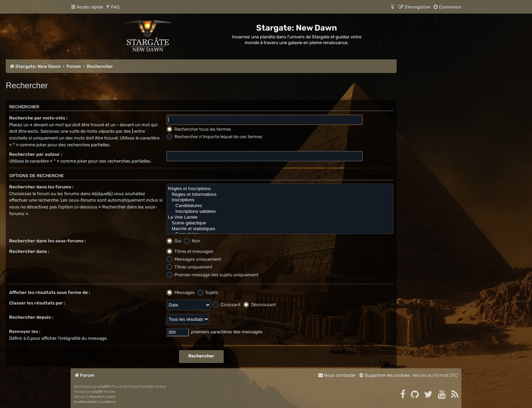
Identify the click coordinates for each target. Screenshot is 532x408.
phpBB (103, 387)
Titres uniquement (189, 267)
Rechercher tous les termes (199, 129)
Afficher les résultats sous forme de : (50, 292)
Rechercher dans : (29, 251)
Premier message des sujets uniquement (212, 275)
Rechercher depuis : (31, 317)
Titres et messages (190, 251)
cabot (111, 397)
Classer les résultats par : (37, 303)
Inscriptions (280, 200)
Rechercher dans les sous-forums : (47, 241)
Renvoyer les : (25, 331)
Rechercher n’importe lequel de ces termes (214, 137)
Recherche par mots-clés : (38, 118)
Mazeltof (97, 397)
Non (192, 241)
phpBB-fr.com (103, 392)
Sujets (208, 292)
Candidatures (280, 206)
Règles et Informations (280, 195)
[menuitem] (112, 7)
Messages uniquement (194, 259)
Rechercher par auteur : (36, 154)
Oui (174, 241)
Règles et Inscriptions (280, 189)
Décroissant (260, 305)
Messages (181, 292)
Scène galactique (280, 223)
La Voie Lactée (280, 217)
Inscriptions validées (280, 212)
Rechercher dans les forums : (41, 187)
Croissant (227, 305)
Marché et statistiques (280, 229)
